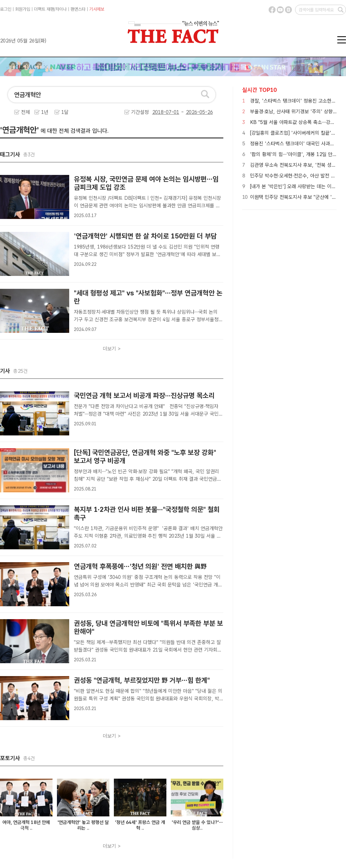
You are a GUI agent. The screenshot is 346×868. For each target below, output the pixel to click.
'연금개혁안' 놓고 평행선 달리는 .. (83, 825)
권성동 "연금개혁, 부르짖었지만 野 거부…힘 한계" (142, 680)
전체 (25, 112)
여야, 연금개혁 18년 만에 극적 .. (26, 825)
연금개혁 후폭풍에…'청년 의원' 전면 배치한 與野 (140, 566)
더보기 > (112, 349)
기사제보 (97, 9)
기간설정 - (172, 112)
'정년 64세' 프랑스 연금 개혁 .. (140, 825)
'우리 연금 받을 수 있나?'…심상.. (197, 825)
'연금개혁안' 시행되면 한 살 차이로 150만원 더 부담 (145, 236)
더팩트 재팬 (44, 9)
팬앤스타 (78, 9)
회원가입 (23, 9)
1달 (65, 112)
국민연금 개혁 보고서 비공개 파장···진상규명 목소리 (144, 395)
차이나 (61, 9)
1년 (45, 112)
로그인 (6, 9)
